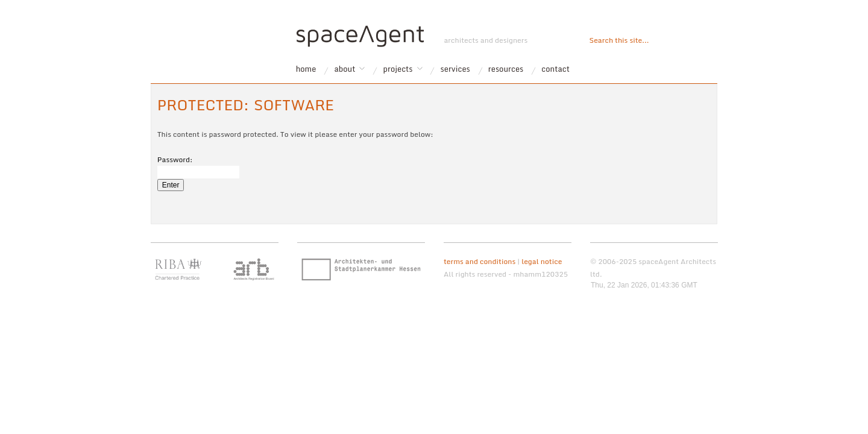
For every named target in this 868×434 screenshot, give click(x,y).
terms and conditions (480, 261)
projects (398, 69)
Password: (198, 166)
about (344, 69)
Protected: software (246, 105)
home (306, 69)
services (455, 69)
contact (555, 69)
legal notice (542, 261)
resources (506, 69)
